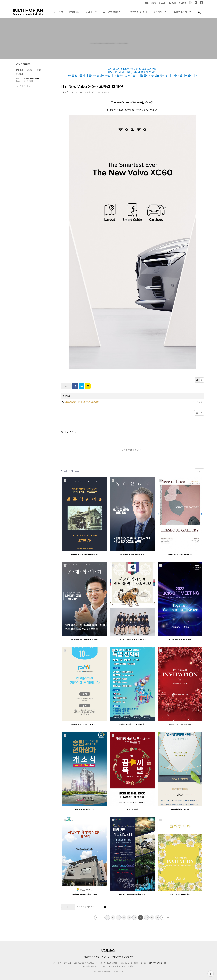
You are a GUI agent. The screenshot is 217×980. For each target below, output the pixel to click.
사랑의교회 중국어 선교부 (180, 724)
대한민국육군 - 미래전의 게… (132, 894)
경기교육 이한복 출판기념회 (132, 554)
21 (107, 917)
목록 (199, 413)
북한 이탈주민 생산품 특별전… (132, 724)
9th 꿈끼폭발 (132, 809)
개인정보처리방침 (92, 957)
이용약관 (105, 957)
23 (118, 917)
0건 (75, 92)
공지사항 (58, 14)
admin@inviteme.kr (31, 79)
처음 (97, 917)
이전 (102, 917)
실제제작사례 (160, 14)
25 (129, 917)
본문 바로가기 (0, 0)
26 (135, 917)
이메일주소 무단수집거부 (122, 957)
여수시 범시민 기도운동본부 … (85, 554)
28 (146, 917)
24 (124, 917)
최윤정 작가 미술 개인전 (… (180, 554)
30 (157, 917)
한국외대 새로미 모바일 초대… (132, 639)
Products (74, 14)
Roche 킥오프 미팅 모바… (180, 639)
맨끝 (168, 917)
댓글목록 (69, 432)
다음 (163, 917)
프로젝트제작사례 (183, 14)
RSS (199, 471)
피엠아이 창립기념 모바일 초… (85, 724)
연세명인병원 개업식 (180, 809)
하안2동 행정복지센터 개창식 (85, 894)
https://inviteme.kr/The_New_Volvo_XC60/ (132, 110)
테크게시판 (91, 14)
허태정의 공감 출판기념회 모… (85, 639)
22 (113, 917)
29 (152, 917)
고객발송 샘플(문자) (113, 14)
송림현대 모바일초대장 (85, 809)
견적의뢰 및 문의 (138, 14)
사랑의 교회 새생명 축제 (180, 894)
